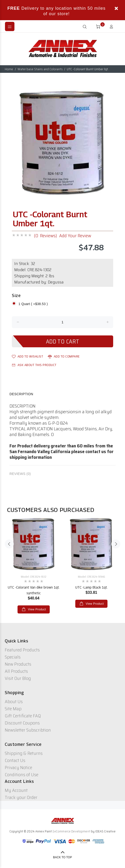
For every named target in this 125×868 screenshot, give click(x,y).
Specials (13, 657)
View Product (36, 609)
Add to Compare (64, 356)
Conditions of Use (22, 775)
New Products (18, 664)
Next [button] (116, 544)
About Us (14, 701)
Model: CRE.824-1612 (34, 577)
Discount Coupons (22, 723)
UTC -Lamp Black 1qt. (92, 587)
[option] (62, 143)
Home (9, 69)
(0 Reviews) (45, 236)
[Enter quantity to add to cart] (62, 322)
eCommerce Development (72, 831)
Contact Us (15, 760)
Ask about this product (34, 365)
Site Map (13, 709)
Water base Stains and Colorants (40, 69)
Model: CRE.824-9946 (92, 577)
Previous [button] (9, 544)
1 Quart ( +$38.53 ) (33, 304)
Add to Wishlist (27, 356)
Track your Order (21, 797)
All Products (16, 671)
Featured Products (22, 650)
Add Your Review (75, 236)
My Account (16, 790)
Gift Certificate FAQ (23, 716)
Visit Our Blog (18, 678)
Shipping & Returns (24, 753)
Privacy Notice (18, 767)
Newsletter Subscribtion (28, 730)
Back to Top (62, 857)
